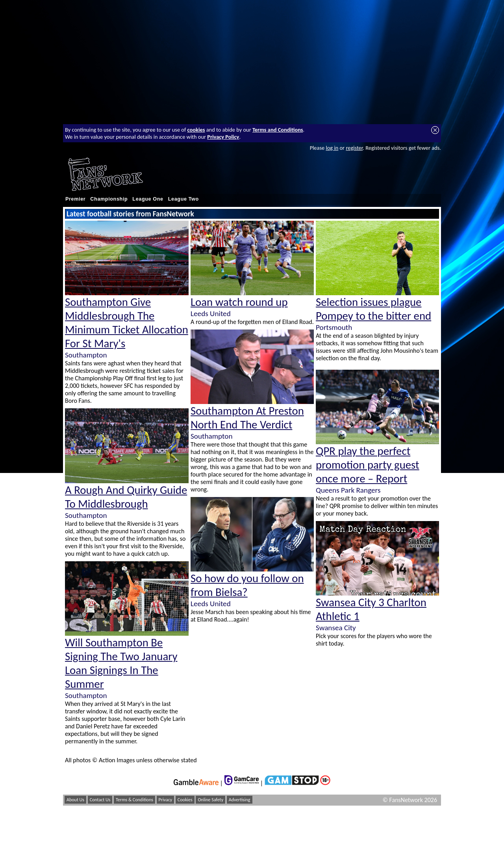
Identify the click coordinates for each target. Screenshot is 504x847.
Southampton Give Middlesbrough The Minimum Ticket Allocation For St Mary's (127, 323)
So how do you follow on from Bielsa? (247, 585)
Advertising (240, 800)
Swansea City (336, 628)
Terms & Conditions (134, 800)
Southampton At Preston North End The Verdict (247, 418)
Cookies (185, 800)
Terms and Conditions (278, 130)
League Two (183, 199)
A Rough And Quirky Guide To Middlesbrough (126, 497)
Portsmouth (334, 327)
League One (148, 199)
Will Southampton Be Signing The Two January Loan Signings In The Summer (121, 663)
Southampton (86, 355)
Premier (75, 199)
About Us (75, 800)
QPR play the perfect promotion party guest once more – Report (368, 465)
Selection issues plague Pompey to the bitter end (373, 309)
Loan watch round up (239, 302)
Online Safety (210, 800)
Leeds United (211, 314)
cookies (196, 130)
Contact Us (100, 800)
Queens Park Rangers (348, 490)
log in (332, 148)
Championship (109, 199)
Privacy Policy (223, 137)
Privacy (166, 800)
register (354, 148)
